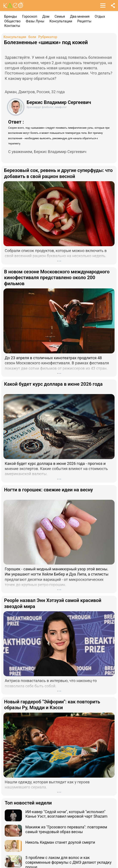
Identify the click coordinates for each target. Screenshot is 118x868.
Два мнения (80, 16)
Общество (12, 21)
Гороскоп (30, 16)
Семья (60, 16)
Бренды (11, 16)
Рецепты (84, 21)
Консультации (61, 21)
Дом (46, 16)
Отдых (100, 16)
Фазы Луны (35, 21)
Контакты (12, 26)
